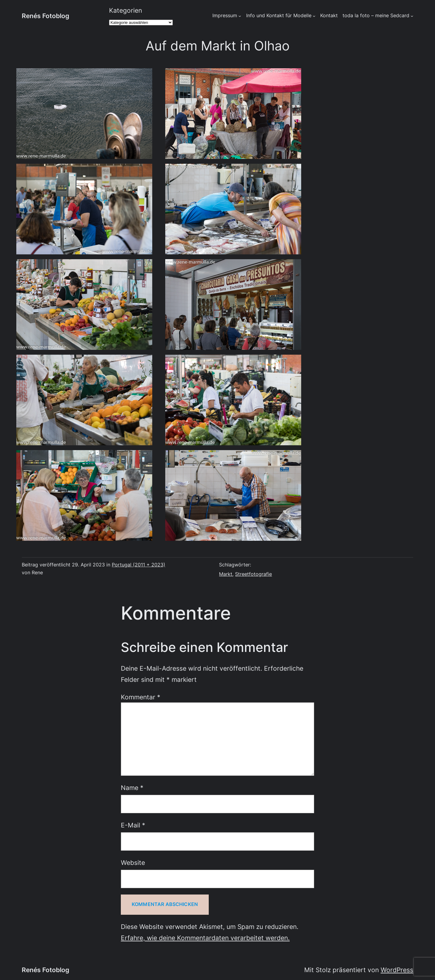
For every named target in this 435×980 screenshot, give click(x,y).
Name (132, 788)
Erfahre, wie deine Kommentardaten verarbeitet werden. (205, 938)
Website (133, 862)
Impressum (225, 16)
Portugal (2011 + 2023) (139, 565)
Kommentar (141, 697)
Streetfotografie (253, 574)
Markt (226, 574)
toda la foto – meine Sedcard (376, 16)
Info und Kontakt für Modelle (279, 16)
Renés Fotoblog (45, 16)
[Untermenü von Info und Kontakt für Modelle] (314, 16)
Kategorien (126, 10)
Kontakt (329, 16)
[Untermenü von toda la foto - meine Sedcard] (412, 16)
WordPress (397, 970)
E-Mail (133, 825)
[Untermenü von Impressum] (240, 16)
